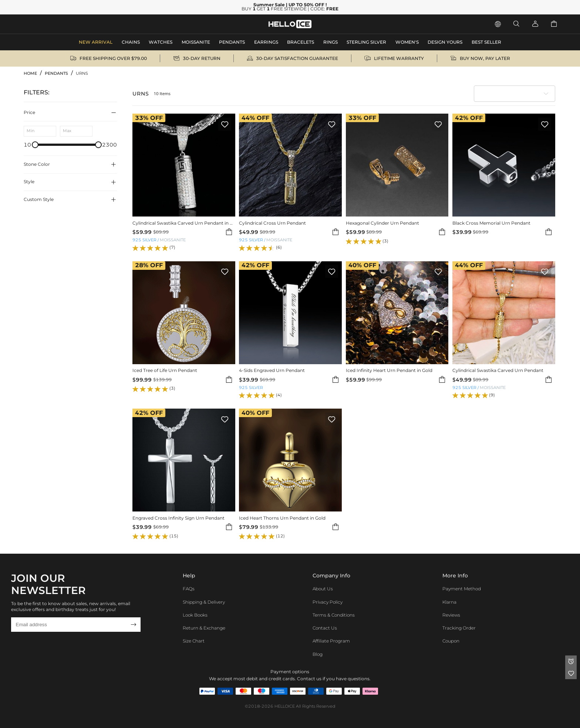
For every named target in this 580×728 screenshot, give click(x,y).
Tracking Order (459, 628)
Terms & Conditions (334, 615)
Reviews (451, 615)
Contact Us (325, 628)
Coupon (451, 641)
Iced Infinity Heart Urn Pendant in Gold (389, 370)
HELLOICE (285, 706)
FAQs (189, 589)
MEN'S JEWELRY (46, 24)
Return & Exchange (204, 628)
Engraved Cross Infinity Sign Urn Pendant (178, 518)
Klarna (449, 602)
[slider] (35, 145)
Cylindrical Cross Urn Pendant (272, 223)
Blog (318, 654)
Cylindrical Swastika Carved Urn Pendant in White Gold (184, 223)
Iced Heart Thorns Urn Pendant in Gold (282, 518)
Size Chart (194, 641)
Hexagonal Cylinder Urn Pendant (382, 223)
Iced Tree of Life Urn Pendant (165, 370)
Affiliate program (331, 641)
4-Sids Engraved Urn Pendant (272, 370)
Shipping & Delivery (204, 602)
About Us (323, 589)
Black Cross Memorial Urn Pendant (491, 223)
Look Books (195, 615)
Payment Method (462, 589)
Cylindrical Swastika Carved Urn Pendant (498, 370)
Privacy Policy (328, 602)
